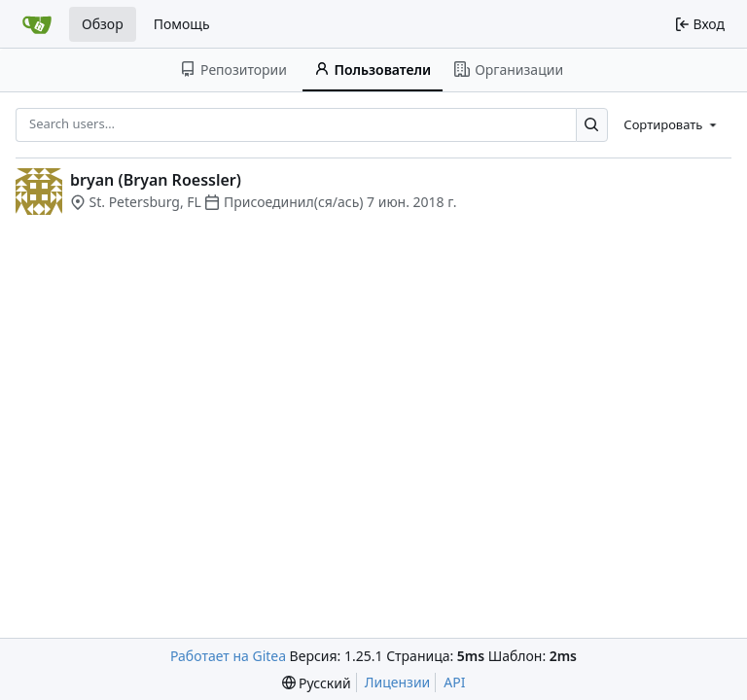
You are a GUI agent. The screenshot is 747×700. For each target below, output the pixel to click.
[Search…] (592, 125)
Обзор (103, 24)
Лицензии (398, 682)
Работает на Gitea (228, 656)
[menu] (672, 124)
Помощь (182, 24)
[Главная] (37, 24)
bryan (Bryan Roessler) (156, 180)
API (454, 682)
